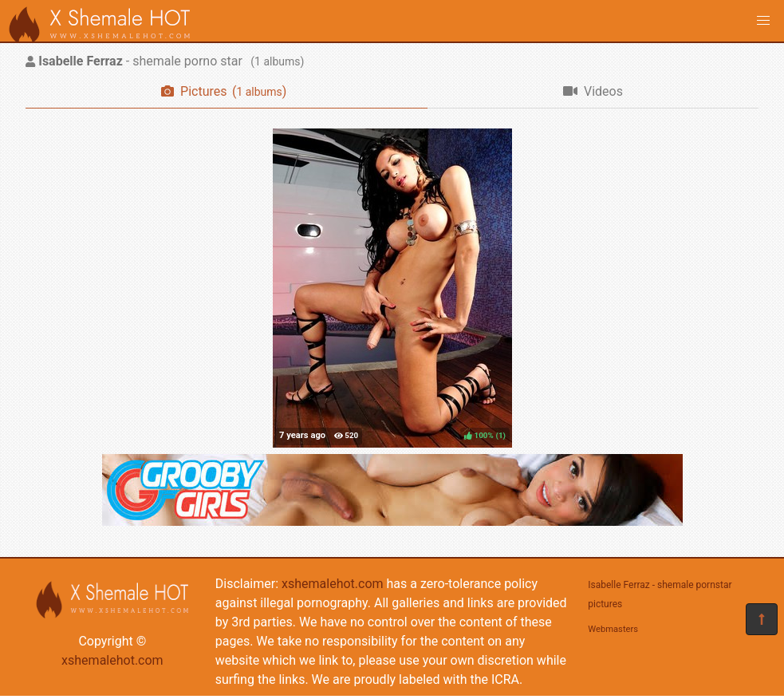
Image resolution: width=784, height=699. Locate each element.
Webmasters (613, 629)
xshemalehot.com (112, 660)
